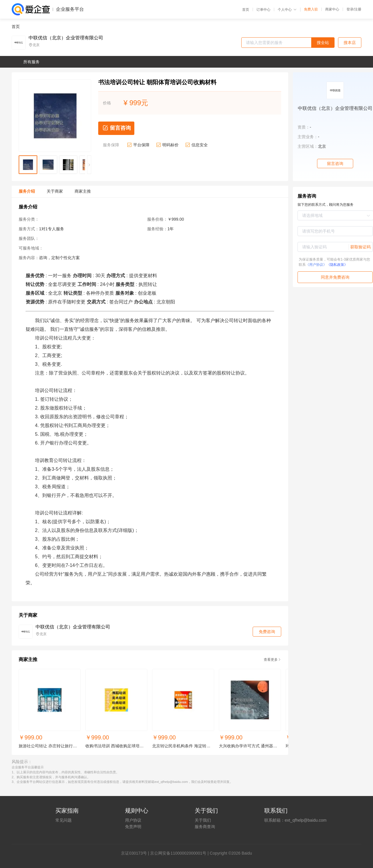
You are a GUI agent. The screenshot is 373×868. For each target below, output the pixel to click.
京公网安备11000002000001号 (178, 853)
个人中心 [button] (287, 10)
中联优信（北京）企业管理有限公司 (66, 38)
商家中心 (332, 9)
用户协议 (133, 820)
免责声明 (133, 827)
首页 (246, 10)
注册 (358, 9)
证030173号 (136, 853)
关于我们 (203, 820)
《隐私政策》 (337, 265)
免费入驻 (311, 9)
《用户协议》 (316, 265)
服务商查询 (205, 827)
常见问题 (64, 820)
